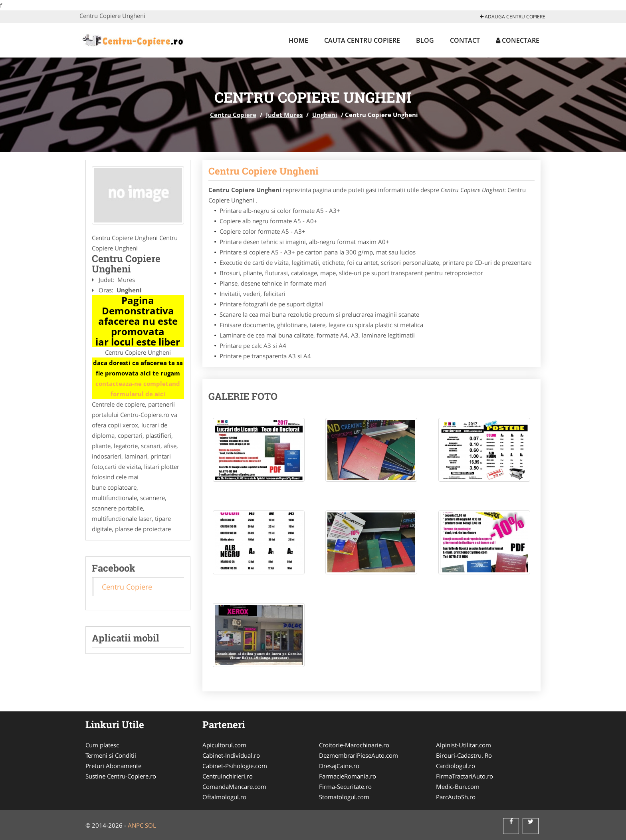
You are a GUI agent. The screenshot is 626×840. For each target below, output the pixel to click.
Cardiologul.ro (456, 766)
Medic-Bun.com (458, 786)
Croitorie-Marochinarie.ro (354, 745)
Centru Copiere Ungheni (263, 171)
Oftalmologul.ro (224, 797)
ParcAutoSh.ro (456, 797)
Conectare (518, 40)
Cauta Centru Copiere (362, 40)
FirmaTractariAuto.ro (465, 776)
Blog (425, 40)
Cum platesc (102, 745)
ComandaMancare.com (234, 786)
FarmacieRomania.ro (348, 776)
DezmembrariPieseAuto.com (359, 755)
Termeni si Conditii (111, 755)
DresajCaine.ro (339, 766)
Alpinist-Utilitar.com (464, 745)
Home (298, 40)
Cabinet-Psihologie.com (235, 766)
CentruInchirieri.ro (228, 776)
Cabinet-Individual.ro (231, 755)
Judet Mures (284, 115)
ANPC (136, 825)
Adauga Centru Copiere (513, 17)
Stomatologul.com (344, 797)
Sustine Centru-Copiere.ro (121, 776)
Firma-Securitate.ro (345, 786)
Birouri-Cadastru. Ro (464, 755)
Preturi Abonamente (113, 766)
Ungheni (325, 115)
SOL (151, 825)
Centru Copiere (233, 115)
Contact (465, 40)
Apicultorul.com (224, 745)
